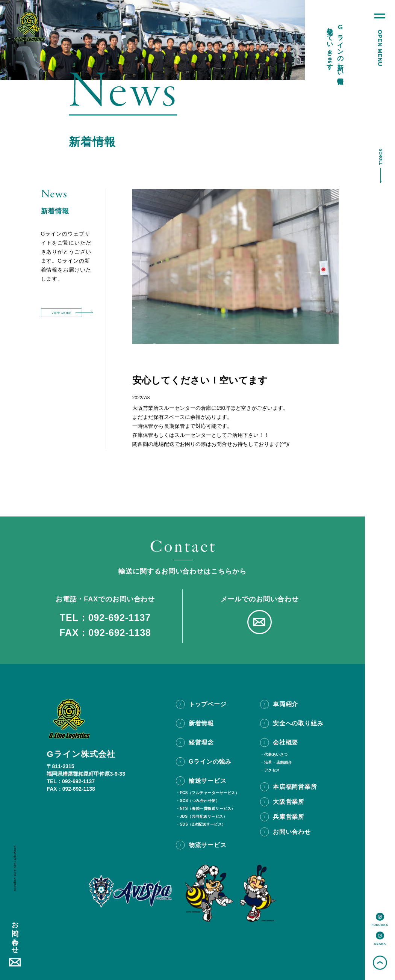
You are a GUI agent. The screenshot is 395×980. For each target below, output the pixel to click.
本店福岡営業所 (295, 787)
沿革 (268, 763)
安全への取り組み (298, 723)
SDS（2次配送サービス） (203, 824)
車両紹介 (285, 704)
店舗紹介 (284, 763)
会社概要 (285, 742)
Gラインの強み (210, 762)
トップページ (208, 704)
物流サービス (208, 845)
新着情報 (201, 723)
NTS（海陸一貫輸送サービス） (207, 809)
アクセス (272, 770)
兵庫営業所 (289, 817)
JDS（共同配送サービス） (203, 817)
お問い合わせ (15, 933)
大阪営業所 (289, 802)
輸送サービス (208, 781)
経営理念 (201, 742)
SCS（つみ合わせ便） (200, 801)
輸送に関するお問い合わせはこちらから (182, 571)
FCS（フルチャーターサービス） (209, 793)
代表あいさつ (276, 755)
